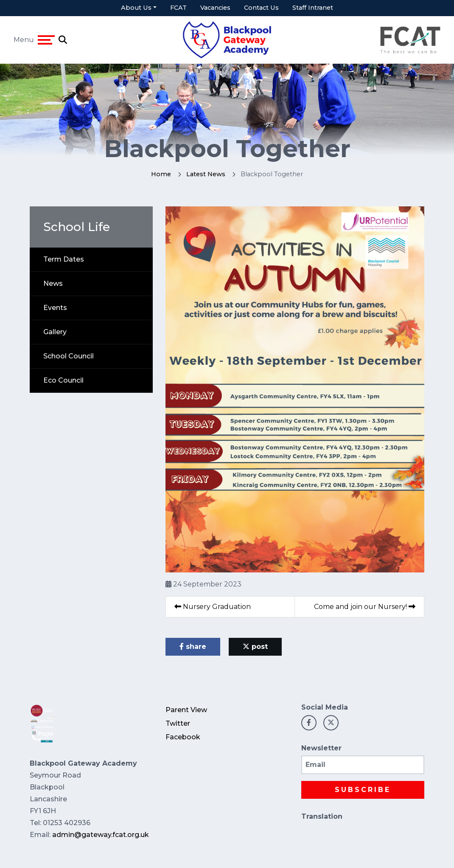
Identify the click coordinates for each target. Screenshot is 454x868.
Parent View (186, 710)
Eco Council (63, 380)
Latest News (206, 174)
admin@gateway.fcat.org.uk (101, 835)
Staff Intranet (313, 8)
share (193, 647)
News (53, 283)
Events (55, 308)
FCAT (178, 8)
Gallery (55, 332)
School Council (69, 356)
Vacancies (215, 8)
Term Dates (64, 259)
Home (161, 174)
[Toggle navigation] (46, 40)
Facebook (183, 737)
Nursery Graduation (213, 607)
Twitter (178, 723)
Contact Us (261, 8)
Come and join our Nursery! (365, 607)
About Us (136, 8)
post (255, 647)
